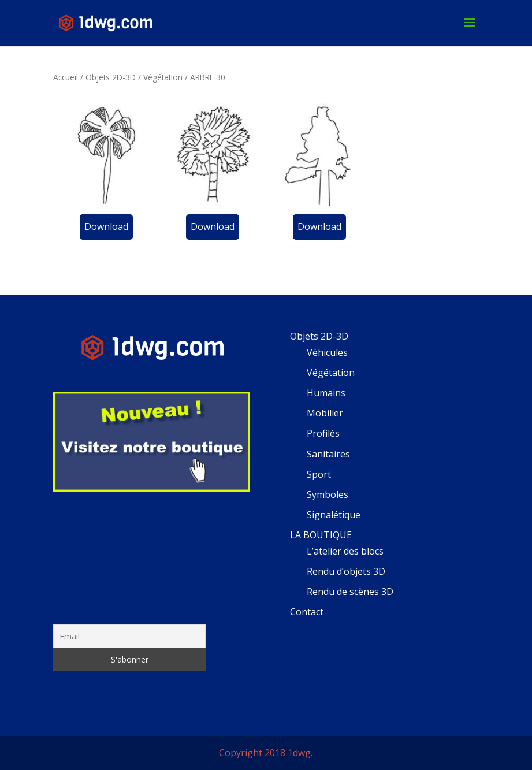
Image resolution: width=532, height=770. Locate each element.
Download (106, 226)
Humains (326, 393)
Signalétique (334, 515)
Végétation (163, 77)
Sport (319, 474)
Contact (307, 612)
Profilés (323, 433)
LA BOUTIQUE (321, 535)
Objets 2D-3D (111, 77)
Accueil (66, 77)
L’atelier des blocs (345, 551)
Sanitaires (328, 454)
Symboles (328, 494)
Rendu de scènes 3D (350, 592)
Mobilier (325, 413)
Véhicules (327, 352)
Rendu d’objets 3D (346, 571)
